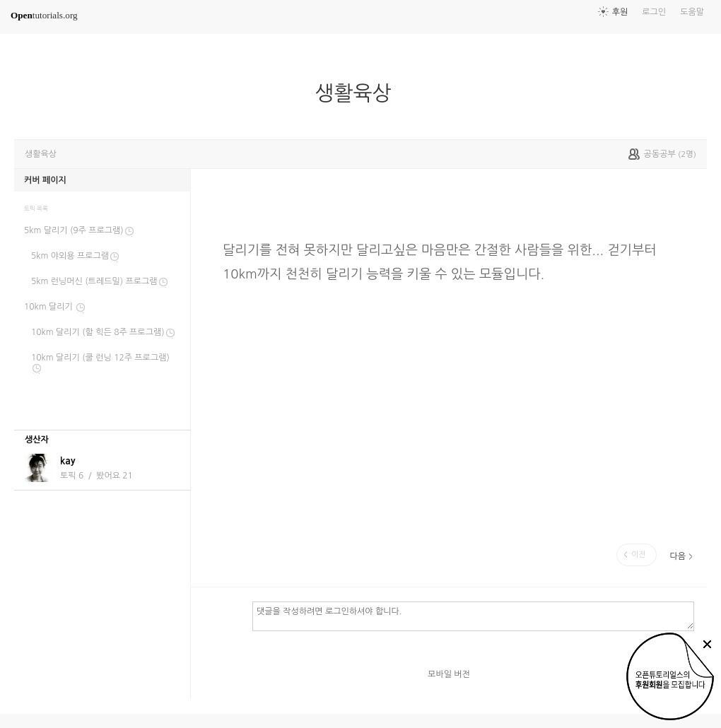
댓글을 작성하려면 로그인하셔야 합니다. (473, 616)
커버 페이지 (45, 180)
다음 (678, 556)
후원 (620, 12)
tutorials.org (44, 15)
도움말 (692, 12)
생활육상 (358, 93)
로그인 (654, 12)
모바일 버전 (449, 674)
